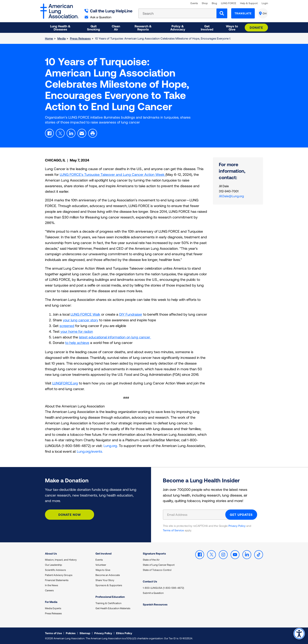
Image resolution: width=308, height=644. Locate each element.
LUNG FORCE (229, 3)
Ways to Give (103, 570)
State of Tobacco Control (157, 570)
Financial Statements (57, 580)
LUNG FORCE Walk (85, 314)
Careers (49, 590)
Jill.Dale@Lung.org (231, 196)
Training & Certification (108, 603)
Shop (205, 3)
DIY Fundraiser (131, 314)
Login (265, 3)
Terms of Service (173, 530)
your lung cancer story (81, 320)
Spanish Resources (155, 604)
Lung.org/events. (90, 451)
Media (61, 38)
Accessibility (299, 633)
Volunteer (101, 565)
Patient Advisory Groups (59, 575)
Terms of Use (53, 633)
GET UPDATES (241, 515)
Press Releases (80, 38)
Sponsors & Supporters (109, 585)
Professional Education (110, 597)
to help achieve (77, 343)
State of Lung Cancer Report (159, 565)
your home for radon (77, 331)
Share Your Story (105, 580)
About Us (51, 553)
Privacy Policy (237, 526)
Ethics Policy (124, 633)
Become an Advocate (108, 575)
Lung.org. (111, 446)
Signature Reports (154, 553)
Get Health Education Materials (113, 608)
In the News (51, 585)
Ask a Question (98, 17)
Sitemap (85, 633)
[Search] (222, 13)
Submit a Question (153, 593)
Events (194, 3)
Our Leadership (54, 565)
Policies (71, 633)
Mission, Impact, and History (61, 560)
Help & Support (249, 3)
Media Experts (53, 608)
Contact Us (150, 581)
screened (67, 326)
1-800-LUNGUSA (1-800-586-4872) (163, 588)
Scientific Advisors (55, 570)
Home (49, 38)
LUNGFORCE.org (65, 383)
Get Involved (104, 553)
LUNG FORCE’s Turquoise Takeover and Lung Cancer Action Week (113, 174)
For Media (51, 602)
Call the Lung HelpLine (109, 11)
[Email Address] (197, 515)
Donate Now (70, 515)
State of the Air (151, 560)
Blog (214, 3)
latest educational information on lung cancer (115, 337)
